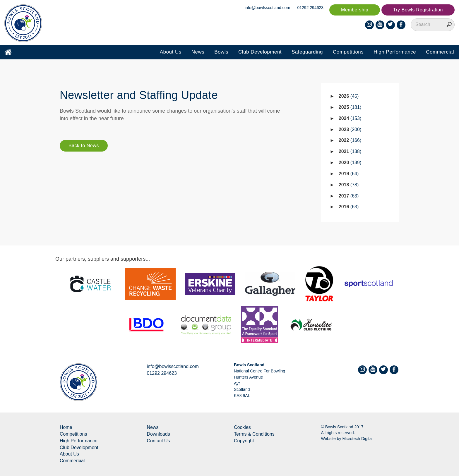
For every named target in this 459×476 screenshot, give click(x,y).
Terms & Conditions (254, 434)
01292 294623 (311, 8)
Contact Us (159, 441)
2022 (350, 140)
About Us (171, 52)
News (198, 52)
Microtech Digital (357, 439)
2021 (350, 151)
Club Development (260, 52)
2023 (350, 129)
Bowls (221, 52)
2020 (350, 163)
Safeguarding (307, 52)
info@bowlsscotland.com (267, 8)
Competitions (348, 52)
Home (66, 427)
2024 (350, 118)
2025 (350, 107)
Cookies (242, 427)
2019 (349, 174)
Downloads (159, 434)
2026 (349, 96)
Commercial (440, 52)
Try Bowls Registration (418, 10)
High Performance (395, 52)
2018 (349, 185)
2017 (349, 196)
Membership (355, 10)
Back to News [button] (84, 146)
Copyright (244, 441)
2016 (349, 207)
